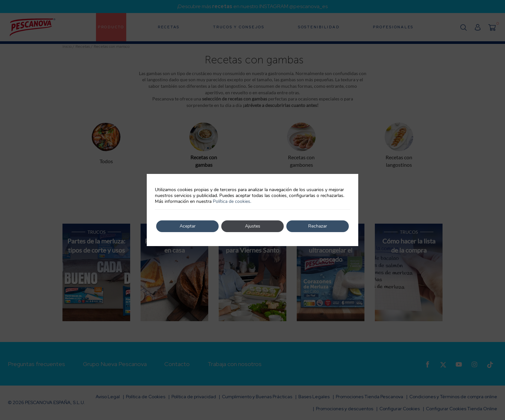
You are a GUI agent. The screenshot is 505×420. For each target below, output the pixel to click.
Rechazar (318, 226)
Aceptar (188, 226)
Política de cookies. (232, 201)
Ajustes (253, 226)
